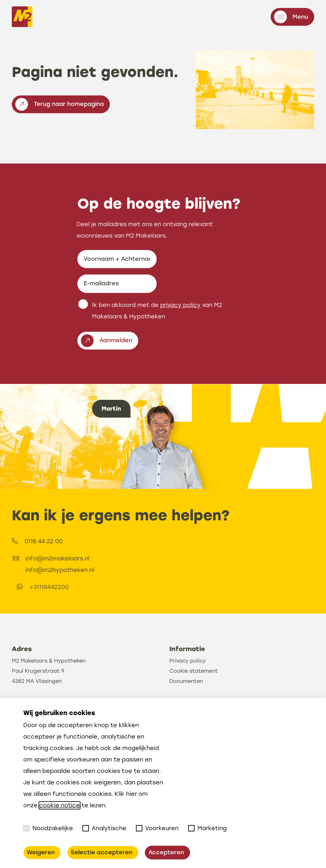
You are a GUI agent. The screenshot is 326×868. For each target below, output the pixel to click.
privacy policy (180, 310)
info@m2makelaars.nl (87, 559)
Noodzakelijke (48, 828)
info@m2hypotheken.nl (90, 570)
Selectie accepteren (102, 852)
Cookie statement (194, 687)
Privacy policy (188, 677)
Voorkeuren (157, 828)
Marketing (207, 828)
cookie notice (60, 805)
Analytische (104, 828)
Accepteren (166, 852)
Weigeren (41, 852)
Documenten (186, 697)
